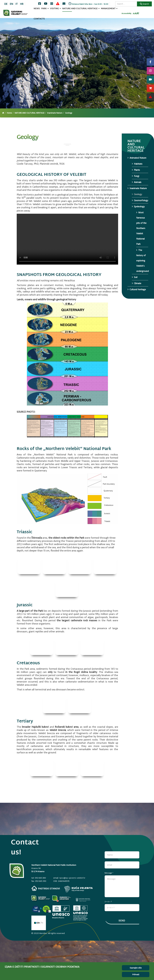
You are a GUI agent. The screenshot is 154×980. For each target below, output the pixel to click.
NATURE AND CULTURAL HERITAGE (80, 9)
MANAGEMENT (108, 9)
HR (22, 4)
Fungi (137, 176)
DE (6, 4)
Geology (138, 194)
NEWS (37, 9)
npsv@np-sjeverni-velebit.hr (72, 878)
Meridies (43, 933)
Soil (136, 277)
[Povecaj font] (138, 13)
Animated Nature (138, 158)
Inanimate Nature (55, 113)
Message (109, 873)
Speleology (139, 206)
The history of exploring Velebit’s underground (142, 261)
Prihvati (136, 974)
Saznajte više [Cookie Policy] (136, 968)
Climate (138, 283)
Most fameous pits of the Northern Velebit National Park (141, 228)
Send (122, 921)
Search (144, 4)
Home (9, 113)
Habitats (138, 164)
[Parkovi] (41, 900)
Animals (138, 182)
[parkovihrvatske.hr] (62, 900)
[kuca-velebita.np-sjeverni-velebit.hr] (78, 889)
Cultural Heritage (138, 289)
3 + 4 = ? (108, 902)
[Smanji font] (134, 14)
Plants (137, 170)
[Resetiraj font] (136, 13)
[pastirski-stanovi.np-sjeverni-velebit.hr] (46, 888)
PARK (44, 9)
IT (17, 4)
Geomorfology (141, 200)
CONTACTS (39, 19)
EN (11, 4)
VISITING (55, 9)
